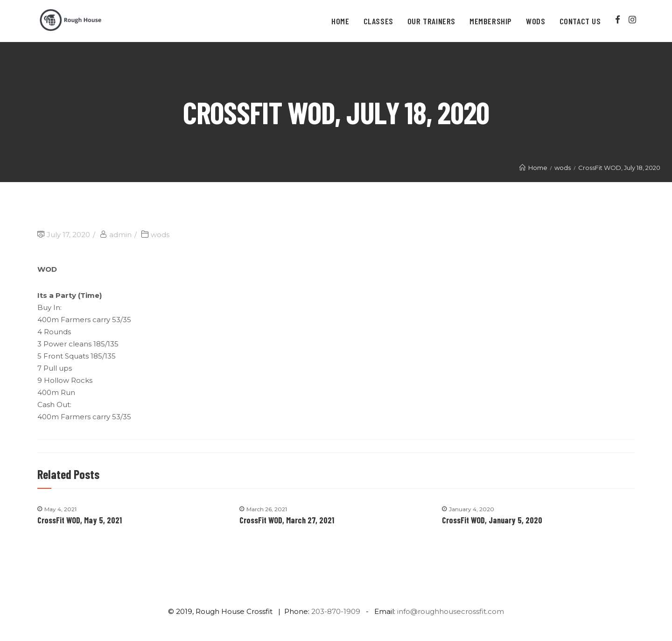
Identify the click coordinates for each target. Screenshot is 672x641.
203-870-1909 (336, 611)
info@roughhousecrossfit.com (451, 611)
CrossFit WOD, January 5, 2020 (492, 520)
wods (160, 235)
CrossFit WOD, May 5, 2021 (80, 520)
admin (120, 235)
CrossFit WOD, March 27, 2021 (287, 520)
